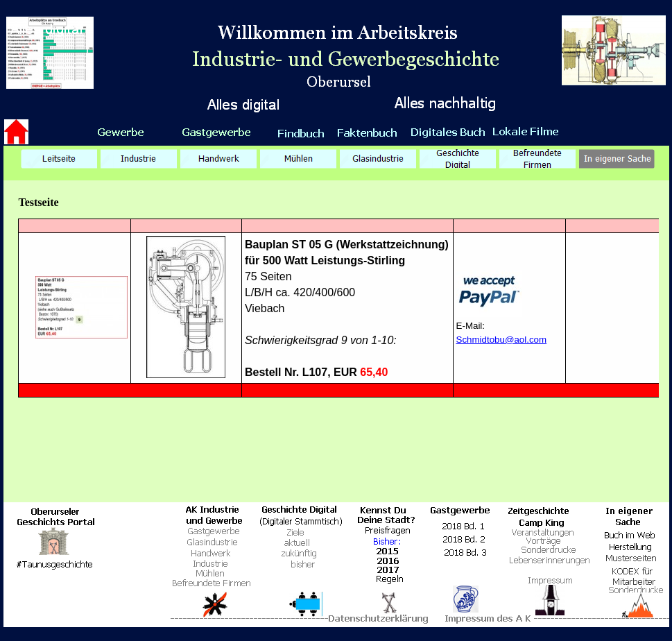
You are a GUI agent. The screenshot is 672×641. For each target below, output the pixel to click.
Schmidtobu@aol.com (502, 340)
